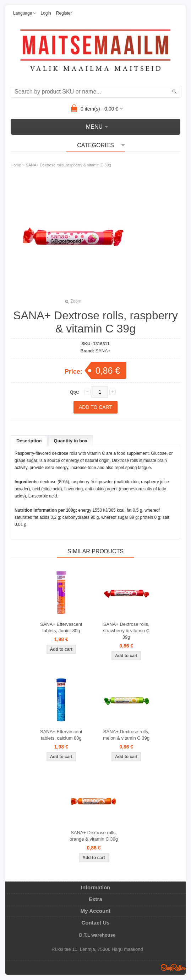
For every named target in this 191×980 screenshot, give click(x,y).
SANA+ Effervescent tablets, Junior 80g (61, 627)
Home (16, 165)
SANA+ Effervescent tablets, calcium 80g (61, 735)
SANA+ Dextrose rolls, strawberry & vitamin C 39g (126, 631)
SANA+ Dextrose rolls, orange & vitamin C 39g (94, 836)
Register (64, 13)
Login (46, 13)
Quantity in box (71, 441)
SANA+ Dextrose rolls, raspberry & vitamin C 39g (69, 165)
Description (29, 441)
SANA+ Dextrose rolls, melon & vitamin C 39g (126, 735)
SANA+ (103, 351)
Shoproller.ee (173, 968)
